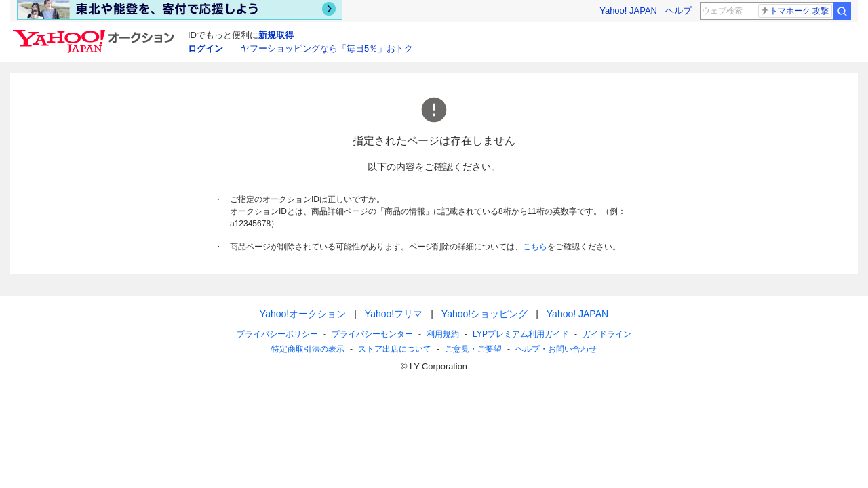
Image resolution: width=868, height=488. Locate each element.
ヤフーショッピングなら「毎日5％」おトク (327, 48)
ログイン (205, 48)
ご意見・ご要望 (473, 349)
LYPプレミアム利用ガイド (521, 334)
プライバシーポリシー (277, 334)
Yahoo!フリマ (394, 314)
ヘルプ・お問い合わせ (556, 349)
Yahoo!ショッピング (485, 314)
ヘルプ (678, 11)
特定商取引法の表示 (308, 349)
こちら (535, 247)
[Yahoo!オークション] (96, 33)
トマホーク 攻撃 (794, 11)
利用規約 (443, 334)
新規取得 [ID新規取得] (276, 35)
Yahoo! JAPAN (628, 11)
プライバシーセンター (372, 334)
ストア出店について (395, 349)
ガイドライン (607, 334)
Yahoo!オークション (303, 314)
